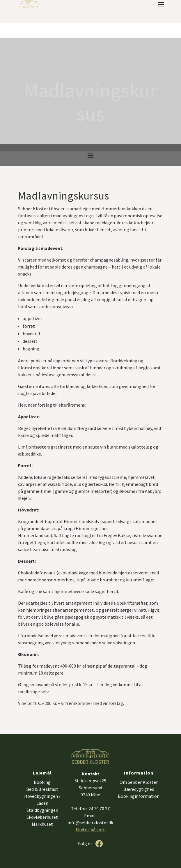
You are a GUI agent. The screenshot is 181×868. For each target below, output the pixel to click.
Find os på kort (90, 830)
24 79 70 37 (99, 809)
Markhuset (42, 824)
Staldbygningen (42, 810)
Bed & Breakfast (42, 789)
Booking (42, 782)
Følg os (85, 844)
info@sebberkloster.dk (90, 823)
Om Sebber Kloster (139, 782)
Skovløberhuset (42, 817)
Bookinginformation (139, 796)
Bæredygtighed (139, 789)
